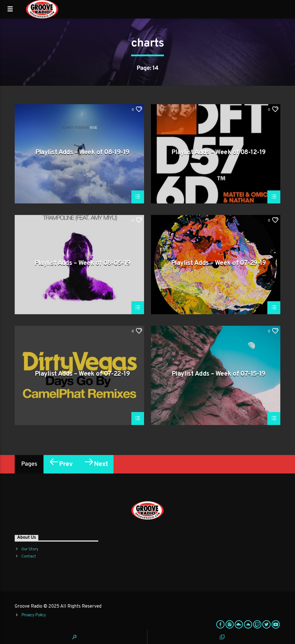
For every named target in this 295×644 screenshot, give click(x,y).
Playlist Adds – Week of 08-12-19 (218, 153)
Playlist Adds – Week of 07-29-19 (219, 264)
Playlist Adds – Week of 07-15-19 (219, 375)
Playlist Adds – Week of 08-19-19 (82, 153)
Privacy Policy (34, 615)
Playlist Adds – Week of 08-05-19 (82, 264)
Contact (29, 556)
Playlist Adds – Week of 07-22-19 (82, 375)
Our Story (30, 549)
